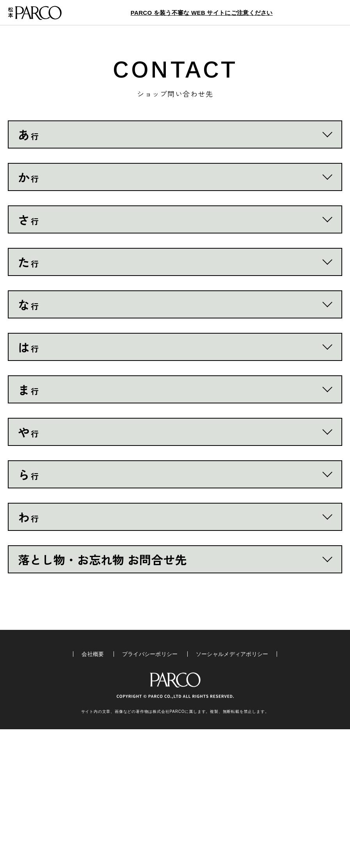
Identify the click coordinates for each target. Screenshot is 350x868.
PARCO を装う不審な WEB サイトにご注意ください (202, 13)
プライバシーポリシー (150, 793)
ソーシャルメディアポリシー (232, 793)
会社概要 (93, 793)
